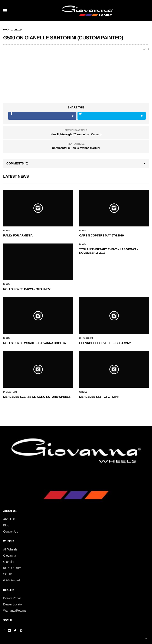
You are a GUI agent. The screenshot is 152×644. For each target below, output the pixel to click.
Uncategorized (12, 30)
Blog (6, 231)
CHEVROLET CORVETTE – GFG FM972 (105, 343)
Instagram (10, 392)
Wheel (83, 392)
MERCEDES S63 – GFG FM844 (99, 397)
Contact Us (11, 532)
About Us (9, 519)
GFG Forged (12, 580)
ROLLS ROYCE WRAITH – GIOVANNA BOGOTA (35, 343)
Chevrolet (86, 338)
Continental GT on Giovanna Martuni (76, 148)
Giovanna (10, 556)
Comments (17, 163)
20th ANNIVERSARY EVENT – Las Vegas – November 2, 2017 (109, 251)
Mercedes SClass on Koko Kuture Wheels (37, 397)
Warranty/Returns (15, 611)
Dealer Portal (12, 598)
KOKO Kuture (12, 568)
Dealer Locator (13, 604)
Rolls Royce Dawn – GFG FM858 (27, 289)
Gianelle (9, 562)
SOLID (8, 574)
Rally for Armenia (18, 235)
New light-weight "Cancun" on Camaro (76, 134)
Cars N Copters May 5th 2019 (101, 235)
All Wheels (10, 549)
